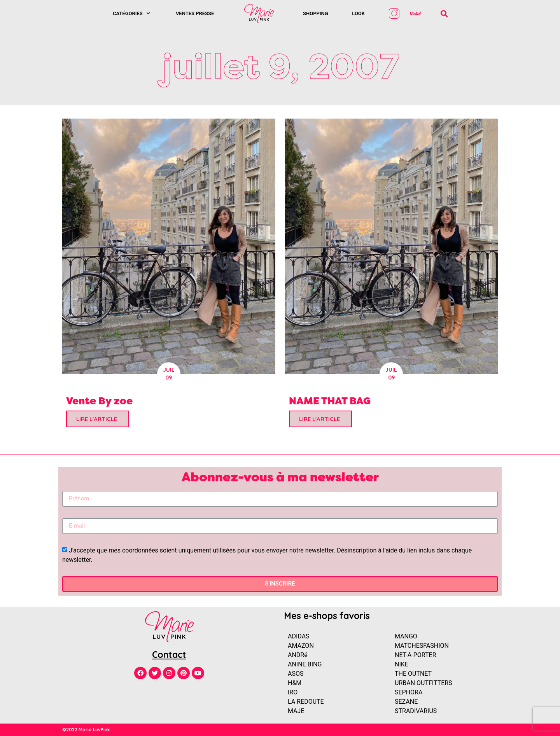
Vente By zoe (99, 401)
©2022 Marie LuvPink (86, 730)
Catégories (131, 13)
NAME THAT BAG (330, 401)
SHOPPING (316, 13)
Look (358, 13)
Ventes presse (195, 13)
